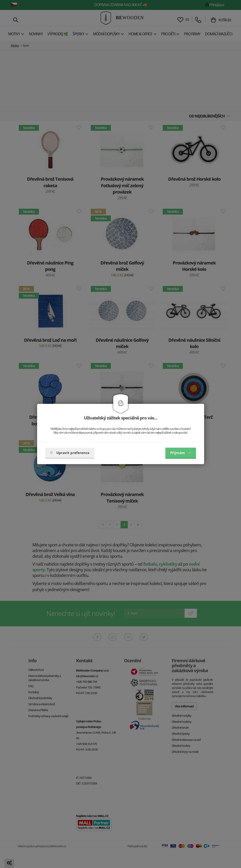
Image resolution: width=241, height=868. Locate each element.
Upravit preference (70, 453)
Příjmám (181, 453)
